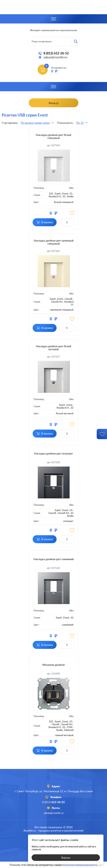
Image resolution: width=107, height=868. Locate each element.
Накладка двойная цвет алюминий (54, 559)
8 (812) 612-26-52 (56, 53)
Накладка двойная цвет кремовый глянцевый (54, 242)
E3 (71, 194)
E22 (51, 194)
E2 (64, 196)
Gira (71, 188)
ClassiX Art (57, 302)
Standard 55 (55, 196)
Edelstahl (69, 730)
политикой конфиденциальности (80, 865)
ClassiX (69, 299)
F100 (70, 727)
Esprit (58, 194)
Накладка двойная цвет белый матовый (53, 348)
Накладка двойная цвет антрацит (53, 453)
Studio (70, 196)
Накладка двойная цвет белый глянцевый (53, 136)
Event (65, 194)
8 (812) (53, 802)
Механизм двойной (53, 665)
